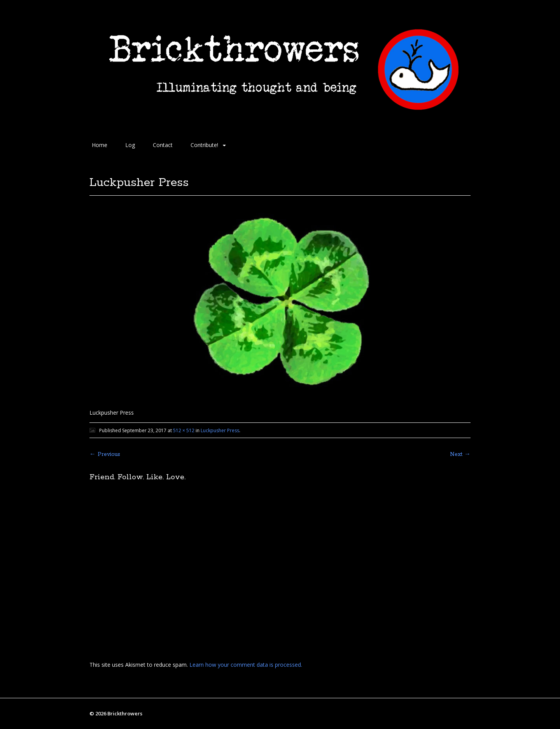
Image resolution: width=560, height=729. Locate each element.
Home (100, 145)
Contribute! (204, 145)
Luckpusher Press (220, 430)
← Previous (105, 454)
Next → (460, 454)
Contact (163, 145)
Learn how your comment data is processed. (246, 665)
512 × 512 (184, 430)
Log (130, 145)
